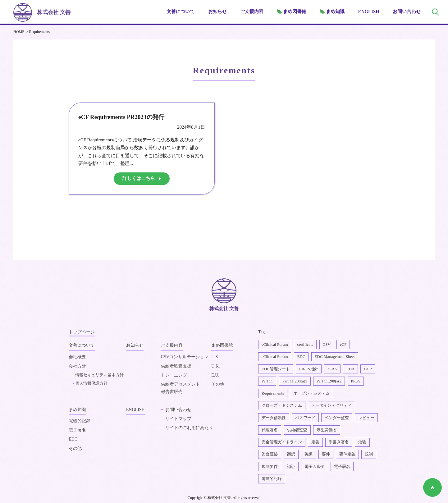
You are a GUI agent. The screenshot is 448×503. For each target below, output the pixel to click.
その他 (218, 384)
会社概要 (77, 357)
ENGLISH (369, 11)
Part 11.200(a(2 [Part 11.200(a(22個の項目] (329, 381)
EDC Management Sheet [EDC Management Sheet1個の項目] (335, 357)
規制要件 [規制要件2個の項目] (270, 466)
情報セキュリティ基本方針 (99, 375)
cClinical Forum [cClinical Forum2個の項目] (275, 344)
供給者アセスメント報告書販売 (181, 388)
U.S (215, 357)
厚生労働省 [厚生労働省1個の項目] (327, 430)
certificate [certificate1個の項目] (305, 344)
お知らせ (217, 11)
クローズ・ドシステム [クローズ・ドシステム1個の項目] (282, 405)
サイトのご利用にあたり (189, 428)
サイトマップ (178, 419)
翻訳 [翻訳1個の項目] (291, 454)
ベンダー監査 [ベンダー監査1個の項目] (337, 418)
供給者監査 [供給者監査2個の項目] (297, 430)
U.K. (215, 366)
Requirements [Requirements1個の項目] (273, 393)
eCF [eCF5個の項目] (343, 344)
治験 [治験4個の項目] (362, 442)
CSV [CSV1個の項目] (327, 344)
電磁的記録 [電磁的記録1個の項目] (272, 479)
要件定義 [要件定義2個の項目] (347, 454)
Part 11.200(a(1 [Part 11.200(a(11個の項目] (295, 381)
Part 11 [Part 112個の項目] (267, 381)
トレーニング (174, 375)
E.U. (215, 375)
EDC (73, 440)
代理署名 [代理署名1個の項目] (270, 430)
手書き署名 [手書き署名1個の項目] (339, 442)
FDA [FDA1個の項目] (350, 369)
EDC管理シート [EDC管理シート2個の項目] (276, 369)
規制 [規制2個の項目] (369, 454)
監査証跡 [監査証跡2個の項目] (270, 454)
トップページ (82, 332)
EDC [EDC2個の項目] (301, 357)
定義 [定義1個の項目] (315, 442)
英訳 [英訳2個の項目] (309, 454)
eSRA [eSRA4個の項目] (332, 369)
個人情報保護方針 (91, 384)
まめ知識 (77, 410)
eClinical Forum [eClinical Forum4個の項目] (275, 357)
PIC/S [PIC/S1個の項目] (356, 381)
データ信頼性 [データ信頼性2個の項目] (274, 418)
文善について (82, 345)
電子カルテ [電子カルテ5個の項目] (315, 466)
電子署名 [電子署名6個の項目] (342, 466)
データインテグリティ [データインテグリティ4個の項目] (331, 405)
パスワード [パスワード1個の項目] (305, 418)
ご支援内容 (172, 345)
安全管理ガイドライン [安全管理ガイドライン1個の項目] (282, 442)
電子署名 (77, 431)
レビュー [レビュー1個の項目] (366, 418)
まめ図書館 (222, 345)
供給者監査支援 (176, 366)
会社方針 (77, 366)
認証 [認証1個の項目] (291, 466)
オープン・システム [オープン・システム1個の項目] (311, 393)
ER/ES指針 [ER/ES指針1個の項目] (309, 369)
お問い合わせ (407, 11)
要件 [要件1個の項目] (326, 454)
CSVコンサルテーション (185, 357)
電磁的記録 (80, 421)
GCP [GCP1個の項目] (368, 369)
